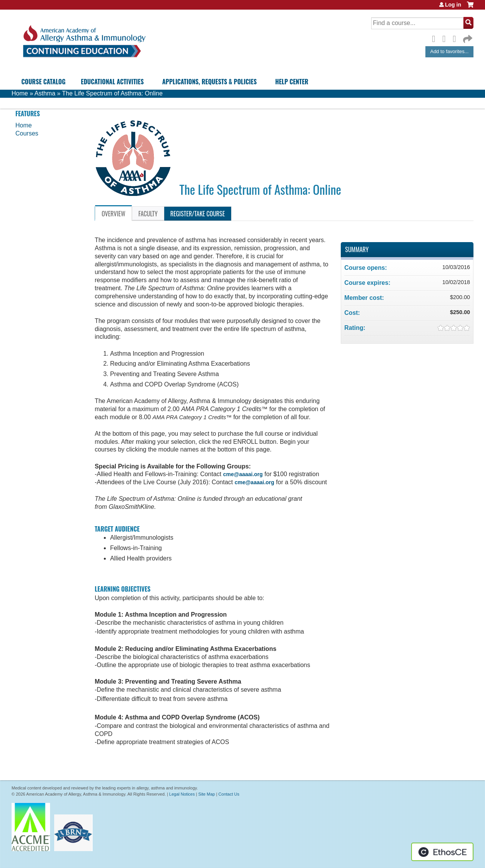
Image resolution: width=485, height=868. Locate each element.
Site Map (206, 794)
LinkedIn (457, 38)
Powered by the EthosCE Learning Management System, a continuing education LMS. (442, 852)
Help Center (292, 82)
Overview (113, 214)
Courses (27, 133)
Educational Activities (112, 82)
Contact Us (229, 794)
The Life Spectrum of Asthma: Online (112, 93)
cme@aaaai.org (243, 474)
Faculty (148, 214)
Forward (467, 37)
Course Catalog (44, 82)
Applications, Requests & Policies (210, 82)
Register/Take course (198, 214)
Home (20, 93)
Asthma (45, 93)
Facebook (436, 38)
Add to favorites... (450, 51)
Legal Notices (182, 794)
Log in (453, 5)
